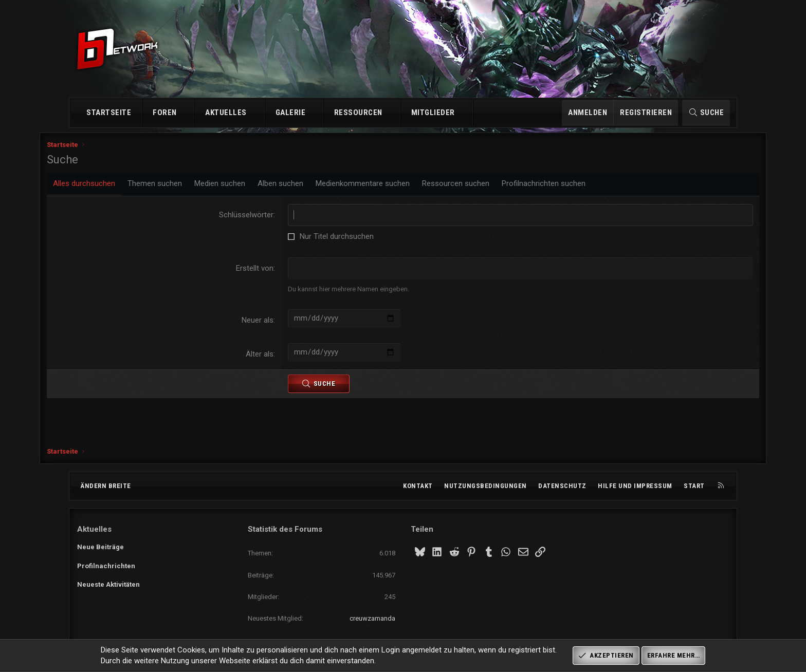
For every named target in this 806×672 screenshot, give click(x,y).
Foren (165, 113)
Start (694, 486)
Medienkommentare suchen (393, 188)
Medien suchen (250, 188)
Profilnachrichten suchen (574, 188)
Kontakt (418, 486)
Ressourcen (358, 113)
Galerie (291, 113)
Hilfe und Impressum (635, 486)
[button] (186, 113)
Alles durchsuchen (114, 188)
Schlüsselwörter (257, 219)
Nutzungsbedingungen (486, 486)
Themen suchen (185, 188)
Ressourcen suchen (486, 188)
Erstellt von (265, 272)
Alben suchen (311, 188)
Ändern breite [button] (106, 486)
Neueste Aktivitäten (108, 584)
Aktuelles (226, 113)
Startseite (109, 113)
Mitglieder (433, 113)
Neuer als (268, 324)
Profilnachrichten (106, 566)
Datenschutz (562, 486)
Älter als (270, 358)
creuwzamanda (372, 618)
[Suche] (706, 113)
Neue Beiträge (100, 547)
